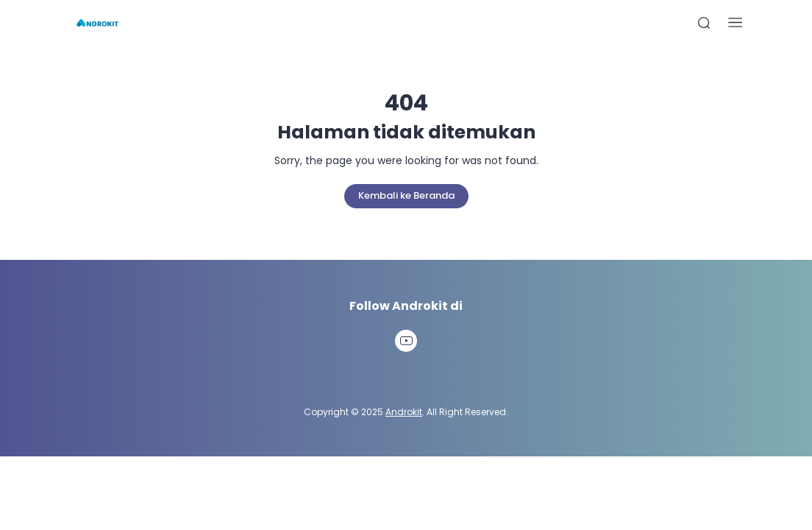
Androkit (404, 412)
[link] (406, 341)
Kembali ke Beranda (406, 195)
